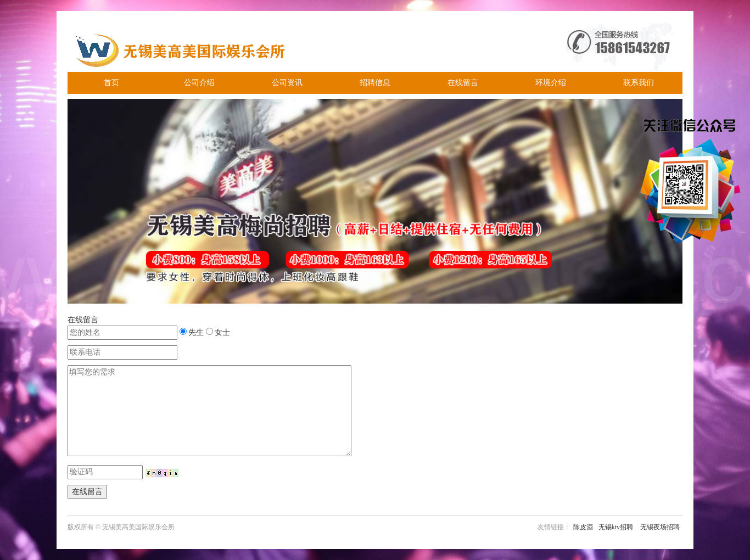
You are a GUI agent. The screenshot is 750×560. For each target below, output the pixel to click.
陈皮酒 (583, 527)
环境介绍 (551, 83)
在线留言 (463, 83)
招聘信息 (375, 83)
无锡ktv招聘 (616, 527)
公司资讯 (287, 83)
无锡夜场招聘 (660, 527)
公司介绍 (199, 83)
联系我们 (639, 83)
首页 (111, 83)
